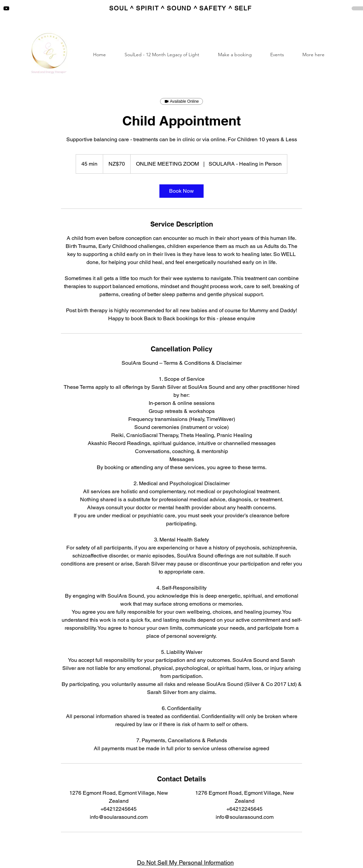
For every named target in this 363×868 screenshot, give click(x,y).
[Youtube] (6, 8)
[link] (181, 191)
